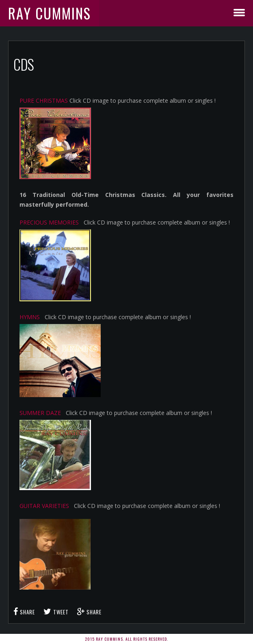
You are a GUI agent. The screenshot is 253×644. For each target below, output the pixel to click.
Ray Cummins (50, 13)
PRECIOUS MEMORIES (49, 222)
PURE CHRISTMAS (44, 100)
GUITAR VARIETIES (44, 506)
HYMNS (30, 317)
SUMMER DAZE (40, 413)
